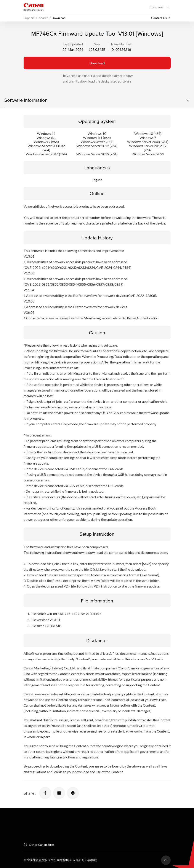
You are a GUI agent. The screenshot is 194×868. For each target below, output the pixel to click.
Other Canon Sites (42, 844)
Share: (30, 793)
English (97, 179)
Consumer (157, 7)
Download (97, 63)
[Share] (45, 793)
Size (97, 44)
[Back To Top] (166, 860)
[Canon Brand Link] (34, 7)
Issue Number (121, 44)
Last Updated (73, 44)
